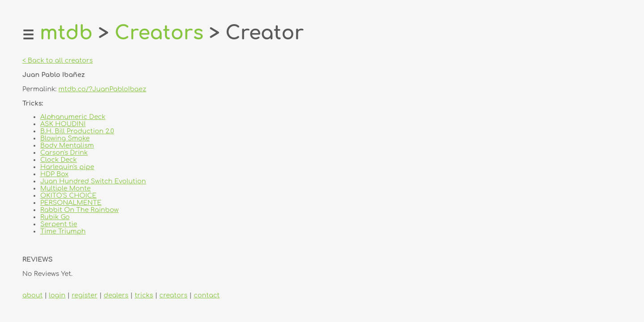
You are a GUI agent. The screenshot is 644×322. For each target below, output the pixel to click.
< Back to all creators (57, 60)
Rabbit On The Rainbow (79, 210)
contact (207, 295)
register (84, 295)
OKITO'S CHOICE (68, 195)
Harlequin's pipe (67, 167)
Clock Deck (59, 160)
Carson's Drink (64, 153)
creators (173, 295)
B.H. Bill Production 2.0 (77, 131)
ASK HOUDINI (63, 124)
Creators (159, 33)
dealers (116, 295)
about (32, 295)
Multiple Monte (66, 188)
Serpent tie (59, 224)
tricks (144, 295)
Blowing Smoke (65, 138)
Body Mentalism (67, 145)
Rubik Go (55, 217)
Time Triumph (63, 231)
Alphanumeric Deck (73, 117)
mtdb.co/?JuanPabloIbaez (102, 89)
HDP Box (54, 174)
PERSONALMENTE (71, 203)
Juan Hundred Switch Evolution (93, 181)
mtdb (66, 33)
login (57, 295)
